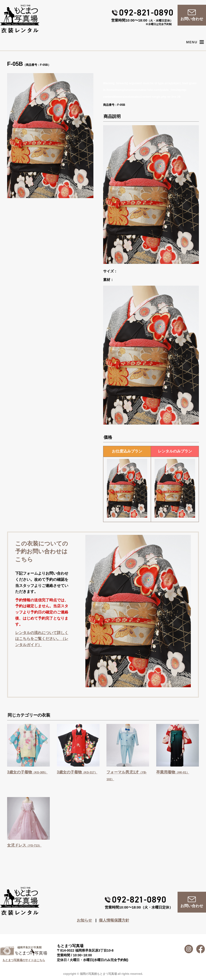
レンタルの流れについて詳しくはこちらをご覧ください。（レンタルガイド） (42, 639)
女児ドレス (24, 845)
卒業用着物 (173, 772)
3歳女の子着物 (27, 772)
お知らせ (84, 920)
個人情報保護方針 (114, 920)
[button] (192, 42)
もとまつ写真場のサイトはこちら (24, 960)
